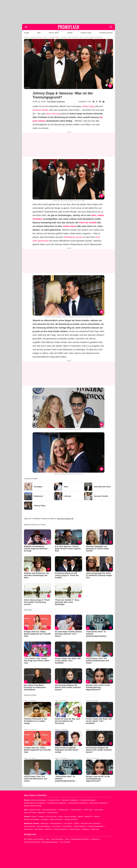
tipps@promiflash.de (65, 519)
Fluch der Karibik (88, 223)
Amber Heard (70, 226)
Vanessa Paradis (40, 110)
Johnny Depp (88, 106)
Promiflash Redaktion (56, 102)
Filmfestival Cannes (73, 237)
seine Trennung (53, 114)
